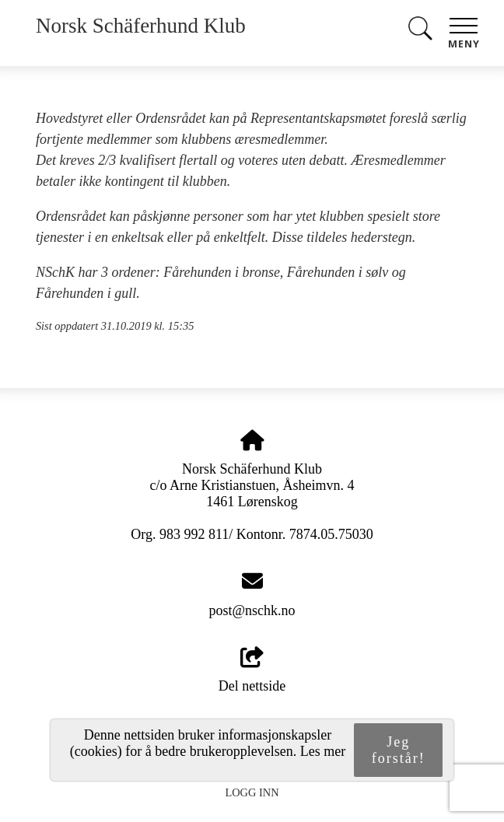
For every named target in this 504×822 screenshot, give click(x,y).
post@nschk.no (252, 610)
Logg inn (252, 792)
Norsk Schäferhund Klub (141, 26)
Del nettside (252, 671)
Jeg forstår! (399, 750)
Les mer (323, 751)
